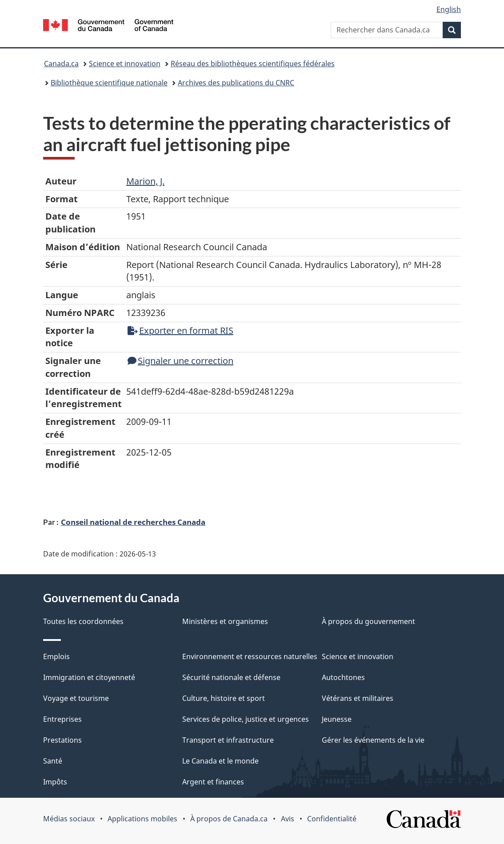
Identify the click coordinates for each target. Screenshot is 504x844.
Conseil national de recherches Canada (133, 522)
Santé (53, 761)
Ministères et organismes (225, 621)
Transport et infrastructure (228, 740)
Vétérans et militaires (358, 698)
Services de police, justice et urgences (246, 719)
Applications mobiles (142, 819)
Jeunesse (337, 719)
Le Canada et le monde (220, 761)
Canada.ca (61, 64)
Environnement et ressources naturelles (250, 656)
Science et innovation (125, 64)
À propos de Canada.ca (229, 819)
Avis (288, 819)
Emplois (56, 656)
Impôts (55, 782)
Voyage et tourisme (76, 698)
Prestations (62, 740)
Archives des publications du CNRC (236, 83)
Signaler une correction (180, 361)
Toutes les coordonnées (83, 621)
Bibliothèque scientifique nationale (109, 83)
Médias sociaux (69, 819)
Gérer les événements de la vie (373, 740)
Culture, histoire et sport (224, 698)
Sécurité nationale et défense (231, 677)
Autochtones (343, 677)
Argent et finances (213, 782)
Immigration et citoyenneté (89, 677)
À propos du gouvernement (368, 621)
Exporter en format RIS (180, 330)
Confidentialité (332, 819)
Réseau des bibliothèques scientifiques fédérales (253, 64)
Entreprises (62, 719)
